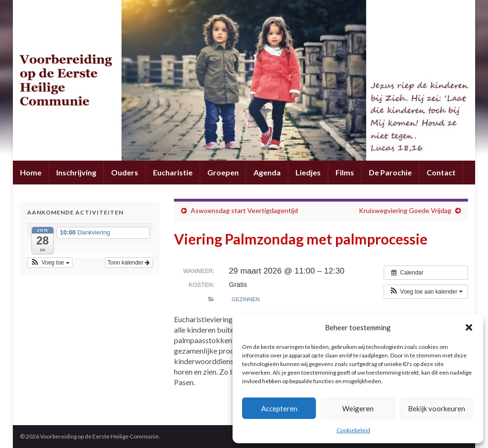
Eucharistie (173, 172)
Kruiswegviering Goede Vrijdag (405, 210)
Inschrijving (76, 172)
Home (31, 172)
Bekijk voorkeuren (437, 408)
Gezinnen (246, 299)
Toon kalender (129, 263)
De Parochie (390, 172)
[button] (469, 327)
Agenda (267, 172)
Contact (441, 172)
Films (345, 172)
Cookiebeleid (353, 430)
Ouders (125, 172)
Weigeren (358, 408)
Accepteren (279, 408)
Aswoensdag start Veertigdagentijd (244, 210)
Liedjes (308, 172)
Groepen (223, 172)
